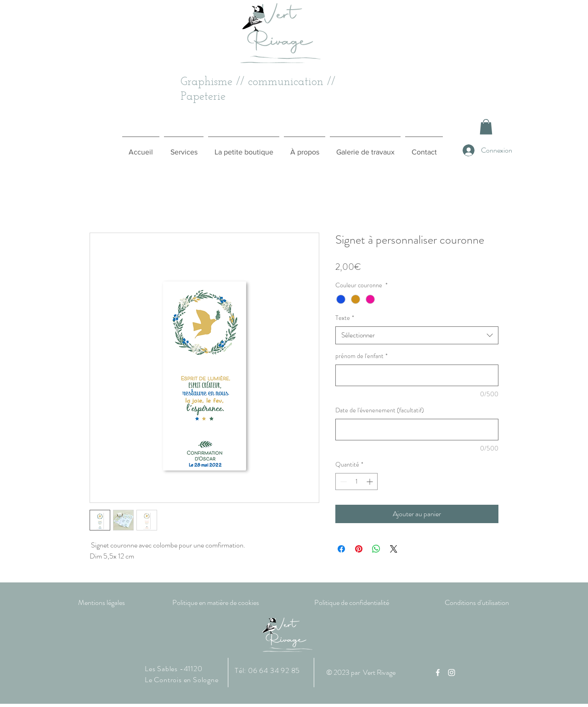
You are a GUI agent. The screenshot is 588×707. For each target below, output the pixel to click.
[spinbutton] (356, 482)
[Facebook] (438, 673)
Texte (345, 318)
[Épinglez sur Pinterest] (359, 549)
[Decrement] (342, 482)
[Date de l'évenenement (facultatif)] (417, 430)
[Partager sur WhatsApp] (376, 549)
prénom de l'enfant (362, 356)
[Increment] (370, 482)
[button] (486, 127)
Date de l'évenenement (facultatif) (380, 410)
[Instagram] (452, 673)
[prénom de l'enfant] (417, 375)
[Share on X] (394, 549)
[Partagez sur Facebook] (341, 549)
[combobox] (417, 335)
